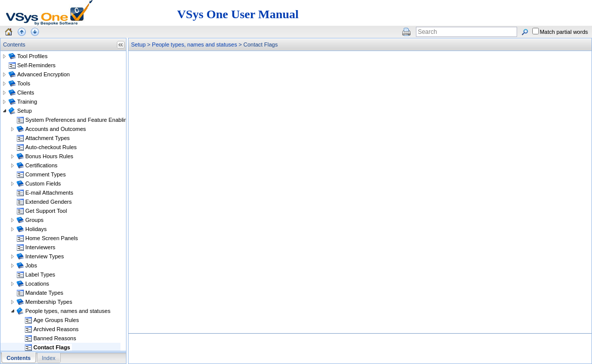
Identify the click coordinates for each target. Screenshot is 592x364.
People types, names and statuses (194, 44)
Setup (138, 44)
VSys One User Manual (238, 14)
